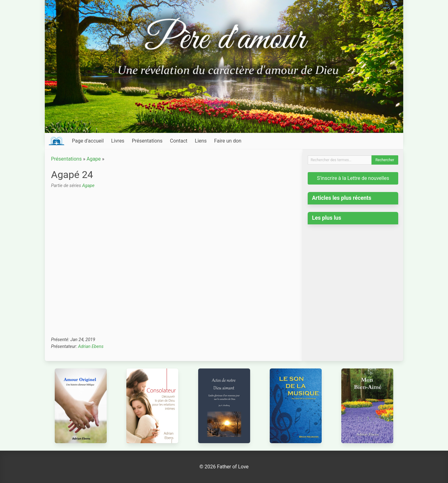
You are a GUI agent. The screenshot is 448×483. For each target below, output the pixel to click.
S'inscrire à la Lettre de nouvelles (353, 178)
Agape (94, 159)
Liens (201, 141)
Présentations (147, 141)
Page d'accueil (88, 141)
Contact (179, 141)
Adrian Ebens (91, 347)
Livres (118, 141)
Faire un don (228, 141)
